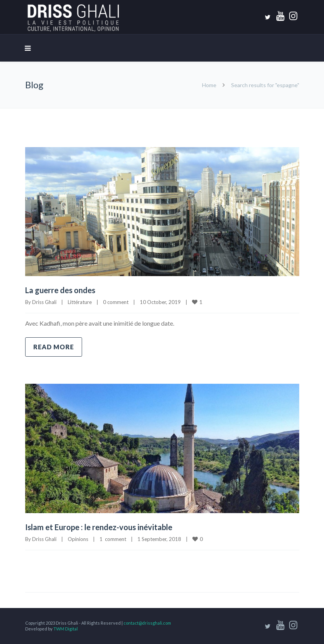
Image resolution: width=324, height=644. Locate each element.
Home (209, 85)
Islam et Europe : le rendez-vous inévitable (99, 527)
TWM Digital (66, 629)
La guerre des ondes (60, 290)
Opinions (78, 539)
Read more (54, 347)
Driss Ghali (44, 302)
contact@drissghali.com (147, 623)
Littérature (80, 302)
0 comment (116, 302)
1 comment (113, 539)
